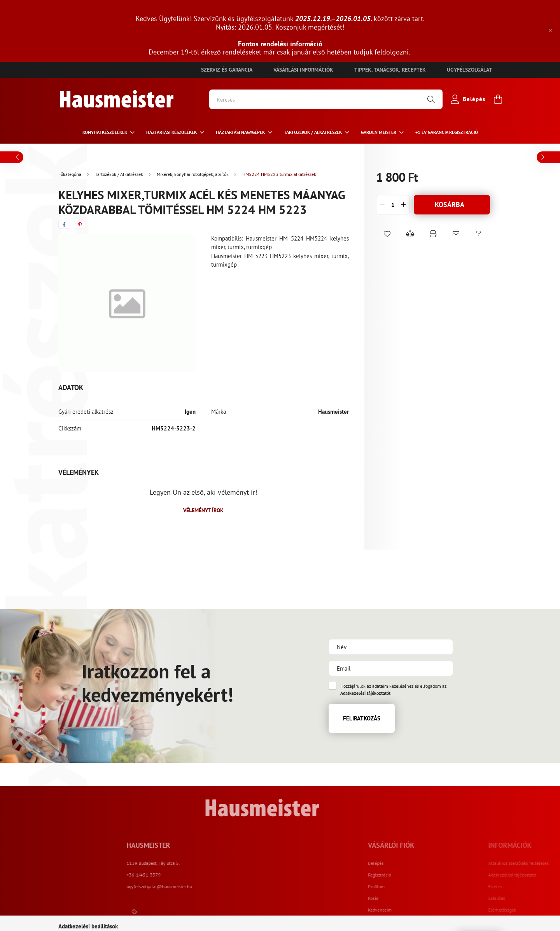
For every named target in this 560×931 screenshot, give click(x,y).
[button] (388, 234)
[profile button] (466, 99)
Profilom (413, 887)
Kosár (410, 898)
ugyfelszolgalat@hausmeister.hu (233, 886)
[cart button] (498, 99)
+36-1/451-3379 (218, 875)
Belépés (412, 863)
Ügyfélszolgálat (469, 70)
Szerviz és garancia (227, 70)
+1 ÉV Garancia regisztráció (447, 132)
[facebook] (64, 225)
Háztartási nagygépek (241, 132)
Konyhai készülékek (105, 132)
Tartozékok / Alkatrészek (313, 132)
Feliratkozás (362, 718)
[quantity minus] (382, 205)
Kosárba (450, 205)
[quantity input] (393, 205)
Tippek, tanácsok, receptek (390, 70)
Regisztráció (416, 875)
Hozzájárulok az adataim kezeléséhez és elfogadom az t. (393, 689)
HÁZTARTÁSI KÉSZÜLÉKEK (172, 132)
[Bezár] (550, 31)
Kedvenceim (416, 910)
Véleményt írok (203, 510)
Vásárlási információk (303, 70)
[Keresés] (326, 99)
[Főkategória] (70, 174)
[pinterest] (80, 225)
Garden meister (379, 132)
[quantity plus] (404, 205)
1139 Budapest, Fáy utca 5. (227, 863)
